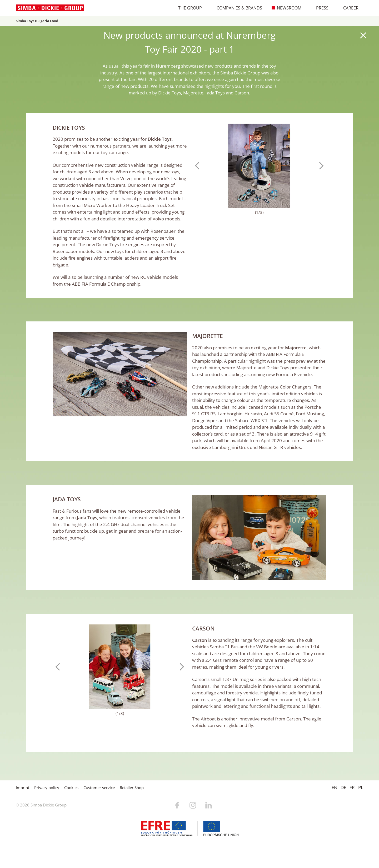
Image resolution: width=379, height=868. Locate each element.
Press (320, 8)
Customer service (99, 788)
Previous (199, 166)
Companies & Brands (237, 8)
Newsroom (286, 8)
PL (361, 787)
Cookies (71, 788)
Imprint (23, 788)
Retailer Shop (132, 788)
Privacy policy (47, 788)
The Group (187, 8)
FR (352, 787)
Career (348, 8)
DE (343, 787)
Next (320, 166)
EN (335, 787)
